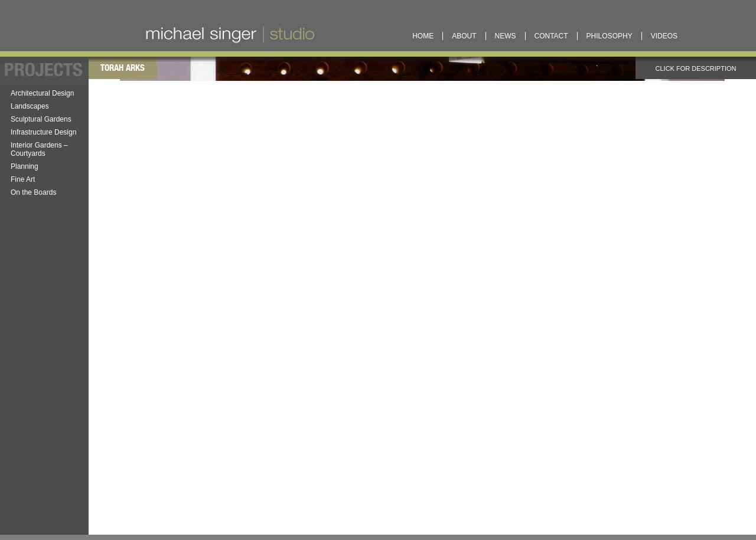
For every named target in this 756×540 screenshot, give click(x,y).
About (464, 36)
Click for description (665, 68)
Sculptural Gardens (41, 119)
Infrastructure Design (43, 132)
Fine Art (23, 179)
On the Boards (33, 192)
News (506, 36)
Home (423, 36)
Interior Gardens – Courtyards (39, 149)
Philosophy (610, 36)
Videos (664, 36)
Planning (25, 166)
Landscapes (30, 106)
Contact (551, 36)
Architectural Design (42, 93)
